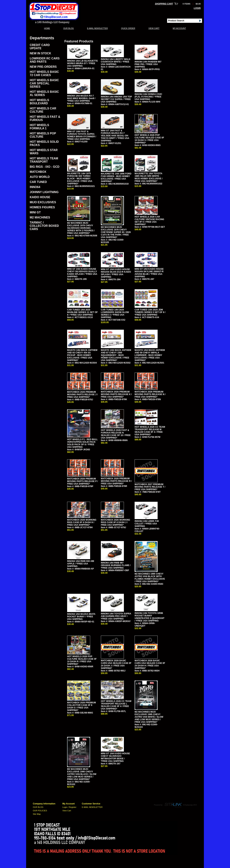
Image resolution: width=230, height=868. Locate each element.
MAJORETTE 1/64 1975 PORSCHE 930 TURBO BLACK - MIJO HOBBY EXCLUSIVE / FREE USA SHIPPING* (80, 179)
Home (47, 28)
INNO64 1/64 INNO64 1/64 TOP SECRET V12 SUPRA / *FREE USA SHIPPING (116, 99)
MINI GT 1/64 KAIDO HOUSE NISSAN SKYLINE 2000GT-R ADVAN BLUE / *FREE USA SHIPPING (149, 273)
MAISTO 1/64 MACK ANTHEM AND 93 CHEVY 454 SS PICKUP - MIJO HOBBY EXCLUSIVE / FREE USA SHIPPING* (82, 355)
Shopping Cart (164, 4)
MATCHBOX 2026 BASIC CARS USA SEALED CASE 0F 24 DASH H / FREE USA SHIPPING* (150, 664)
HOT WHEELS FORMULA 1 (39, 127)
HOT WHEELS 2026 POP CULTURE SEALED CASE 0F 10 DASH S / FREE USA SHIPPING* (149, 139)
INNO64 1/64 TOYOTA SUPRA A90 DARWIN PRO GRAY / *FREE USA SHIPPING (116, 616)
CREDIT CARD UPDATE (40, 47)
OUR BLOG (69, 28)
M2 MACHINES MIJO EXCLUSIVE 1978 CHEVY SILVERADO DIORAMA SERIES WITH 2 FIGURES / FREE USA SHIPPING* (81, 228)
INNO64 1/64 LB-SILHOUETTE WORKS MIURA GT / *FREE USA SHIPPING (82, 63)
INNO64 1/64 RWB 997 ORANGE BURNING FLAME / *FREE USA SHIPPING (116, 565)
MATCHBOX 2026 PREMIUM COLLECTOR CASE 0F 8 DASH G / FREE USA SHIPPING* (81, 706)
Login (197, 8)
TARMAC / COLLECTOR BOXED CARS (44, 226)
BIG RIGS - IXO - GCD (45, 167)
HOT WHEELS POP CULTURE (43, 135)
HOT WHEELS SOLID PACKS (44, 143)
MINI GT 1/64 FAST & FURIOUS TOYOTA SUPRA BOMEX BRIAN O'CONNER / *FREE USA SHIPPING (82, 135)
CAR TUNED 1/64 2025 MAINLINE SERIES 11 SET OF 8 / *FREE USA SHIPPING (82, 312)
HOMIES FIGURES (42, 207)
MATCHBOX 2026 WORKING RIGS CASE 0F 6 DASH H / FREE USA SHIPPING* (82, 522)
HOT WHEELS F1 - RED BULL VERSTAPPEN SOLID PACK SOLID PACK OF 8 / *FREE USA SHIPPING (82, 443)
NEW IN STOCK (40, 53)
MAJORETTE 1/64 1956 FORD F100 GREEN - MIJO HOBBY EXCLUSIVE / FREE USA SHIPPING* (116, 178)
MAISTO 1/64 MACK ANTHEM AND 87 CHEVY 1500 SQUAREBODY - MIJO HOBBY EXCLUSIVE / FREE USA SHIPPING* (116, 355)
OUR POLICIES (40, 811)
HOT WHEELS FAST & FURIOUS (45, 118)
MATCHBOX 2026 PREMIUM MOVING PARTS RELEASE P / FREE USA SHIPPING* (83, 481)
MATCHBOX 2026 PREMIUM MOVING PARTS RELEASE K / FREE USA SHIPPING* (116, 394)
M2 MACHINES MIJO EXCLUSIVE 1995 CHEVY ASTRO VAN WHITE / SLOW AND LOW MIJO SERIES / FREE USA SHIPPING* (149, 717)
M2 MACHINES (40, 217)
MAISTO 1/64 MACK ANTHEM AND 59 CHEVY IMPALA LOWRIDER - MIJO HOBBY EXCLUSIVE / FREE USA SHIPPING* (150, 355)
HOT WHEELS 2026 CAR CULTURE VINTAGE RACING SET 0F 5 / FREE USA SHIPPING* (149, 221)
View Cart (154, 28)
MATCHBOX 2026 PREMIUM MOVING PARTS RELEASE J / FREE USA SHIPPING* (82, 395)
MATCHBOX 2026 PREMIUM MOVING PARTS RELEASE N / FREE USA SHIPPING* (150, 394)
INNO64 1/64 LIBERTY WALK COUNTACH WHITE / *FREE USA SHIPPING (116, 62)
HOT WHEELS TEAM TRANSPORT (44, 160)
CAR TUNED (38, 182)
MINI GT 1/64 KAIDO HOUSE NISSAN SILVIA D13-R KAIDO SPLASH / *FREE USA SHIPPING (116, 273)
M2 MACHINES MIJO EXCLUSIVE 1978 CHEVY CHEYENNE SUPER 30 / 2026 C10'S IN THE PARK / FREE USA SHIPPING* (116, 232)
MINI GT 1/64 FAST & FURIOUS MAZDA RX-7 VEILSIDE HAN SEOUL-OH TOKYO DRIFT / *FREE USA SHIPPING (115, 136)
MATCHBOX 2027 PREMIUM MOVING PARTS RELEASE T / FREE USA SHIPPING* (150, 487)
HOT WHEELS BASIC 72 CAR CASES (44, 73)
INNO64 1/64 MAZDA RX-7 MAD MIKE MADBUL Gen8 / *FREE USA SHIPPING (81, 98)
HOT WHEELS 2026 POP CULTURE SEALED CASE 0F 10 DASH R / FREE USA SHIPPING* (82, 660)
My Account (179, 28)
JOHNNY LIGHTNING (44, 192)
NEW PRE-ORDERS (43, 67)
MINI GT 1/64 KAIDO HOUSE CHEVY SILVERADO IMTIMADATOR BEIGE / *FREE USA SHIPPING (115, 757)
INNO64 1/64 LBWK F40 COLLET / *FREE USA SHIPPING (147, 524)
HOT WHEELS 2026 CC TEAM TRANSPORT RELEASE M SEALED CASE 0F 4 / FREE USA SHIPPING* (150, 431)
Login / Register (69, 807)
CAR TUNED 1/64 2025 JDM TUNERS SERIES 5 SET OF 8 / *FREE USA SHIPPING (150, 312)
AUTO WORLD (40, 177)
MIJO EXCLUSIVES (43, 202)
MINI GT (35, 212)
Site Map (37, 814)
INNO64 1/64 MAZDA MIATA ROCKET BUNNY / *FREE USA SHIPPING (81, 617)
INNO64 (35, 187)
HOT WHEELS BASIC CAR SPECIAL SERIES (44, 83)
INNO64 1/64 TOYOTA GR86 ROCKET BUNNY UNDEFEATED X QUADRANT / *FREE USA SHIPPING (149, 617)
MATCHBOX (38, 172)
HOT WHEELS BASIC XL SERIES (44, 93)
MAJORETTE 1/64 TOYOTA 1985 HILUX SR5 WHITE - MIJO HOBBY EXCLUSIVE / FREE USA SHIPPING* (149, 177)
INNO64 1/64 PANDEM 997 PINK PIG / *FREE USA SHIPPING (148, 64)
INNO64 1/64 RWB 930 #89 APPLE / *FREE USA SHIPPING (81, 564)
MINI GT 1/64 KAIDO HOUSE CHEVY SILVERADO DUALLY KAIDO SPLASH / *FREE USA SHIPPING (82, 273)
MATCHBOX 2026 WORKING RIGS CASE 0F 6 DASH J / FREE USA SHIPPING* (115, 522)
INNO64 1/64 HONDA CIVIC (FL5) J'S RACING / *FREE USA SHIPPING (148, 97)
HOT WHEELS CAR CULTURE (43, 110)
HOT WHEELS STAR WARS (44, 152)
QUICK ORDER (128, 28)
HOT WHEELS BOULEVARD (39, 102)
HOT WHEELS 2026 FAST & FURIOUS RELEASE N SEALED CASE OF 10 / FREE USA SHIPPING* (116, 434)
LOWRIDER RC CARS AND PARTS (45, 60)
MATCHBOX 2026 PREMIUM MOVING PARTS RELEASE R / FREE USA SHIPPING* (116, 481)
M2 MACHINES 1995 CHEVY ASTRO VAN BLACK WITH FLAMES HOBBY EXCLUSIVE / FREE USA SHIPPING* (150, 578)
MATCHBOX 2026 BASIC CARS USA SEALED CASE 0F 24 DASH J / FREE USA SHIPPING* (116, 664)
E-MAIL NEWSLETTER (97, 28)
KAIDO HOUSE (40, 197)
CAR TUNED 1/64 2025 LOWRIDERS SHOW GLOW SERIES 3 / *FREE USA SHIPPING (115, 314)
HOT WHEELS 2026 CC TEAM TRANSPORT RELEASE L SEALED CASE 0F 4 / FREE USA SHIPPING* (116, 705)
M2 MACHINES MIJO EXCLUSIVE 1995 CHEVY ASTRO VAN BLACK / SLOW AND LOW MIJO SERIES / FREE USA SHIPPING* (82, 774)
